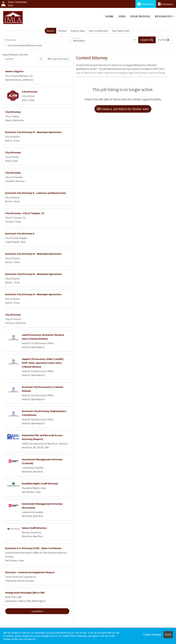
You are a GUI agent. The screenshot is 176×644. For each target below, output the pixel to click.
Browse (62, 31)
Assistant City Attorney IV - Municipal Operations (33, 132)
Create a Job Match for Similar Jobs (123, 109)
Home (109, 16)
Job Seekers (146, 4)
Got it (168, 635)
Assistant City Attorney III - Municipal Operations (33, 274)
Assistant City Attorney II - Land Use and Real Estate (35, 193)
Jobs (122, 16)
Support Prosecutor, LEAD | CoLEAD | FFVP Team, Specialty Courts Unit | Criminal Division (43, 363)
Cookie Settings (152, 635)
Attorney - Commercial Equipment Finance (30, 572)
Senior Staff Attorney (34, 528)
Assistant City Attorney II (20, 233)
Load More (37, 611)
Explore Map (78, 31)
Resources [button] (163, 16)
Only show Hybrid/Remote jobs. (25, 45)
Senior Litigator (14, 71)
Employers (165, 4)
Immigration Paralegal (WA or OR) (25, 593)
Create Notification (58, 59)
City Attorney (30, 92)
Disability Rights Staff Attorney (40, 483)
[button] (164, 40)
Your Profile (140, 16)
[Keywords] (37, 40)
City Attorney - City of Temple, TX (25, 213)
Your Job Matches (98, 31)
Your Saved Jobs (121, 31)
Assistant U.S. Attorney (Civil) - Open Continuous (33, 548)
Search (50, 31)
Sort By (9, 59)
